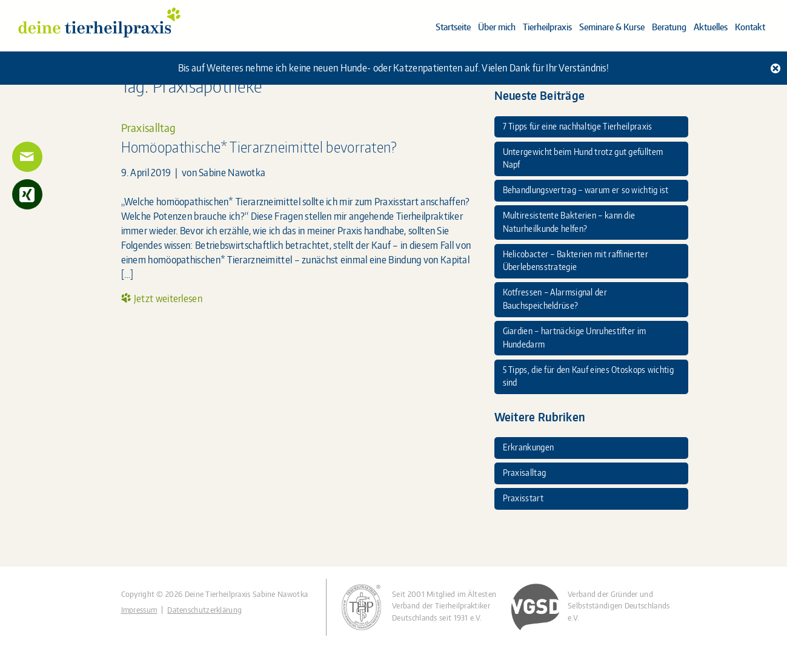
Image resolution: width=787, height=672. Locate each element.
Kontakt (750, 27)
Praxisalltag (148, 128)
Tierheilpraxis (547, 27)
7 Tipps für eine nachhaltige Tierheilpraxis (578, 126)
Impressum (139, 610)
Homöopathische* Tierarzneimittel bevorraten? (259, 147)
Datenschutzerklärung (204, 610)
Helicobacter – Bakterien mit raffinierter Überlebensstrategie (576, 260)
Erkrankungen (529, 447)
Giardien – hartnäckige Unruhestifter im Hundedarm (575, 337)
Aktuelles (711, 27)
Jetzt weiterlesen (168, 298)
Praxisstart (523, 498)
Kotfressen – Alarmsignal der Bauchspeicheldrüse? (555, 298)
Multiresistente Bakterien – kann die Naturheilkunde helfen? (569, 222)
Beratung (669, 27)
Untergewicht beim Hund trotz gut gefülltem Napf (583, 158)
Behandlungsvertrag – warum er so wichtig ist (586, 189)
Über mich (497, 27)
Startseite (453, 27)
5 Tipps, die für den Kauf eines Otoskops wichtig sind (588, 376)
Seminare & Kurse (612, 27)
